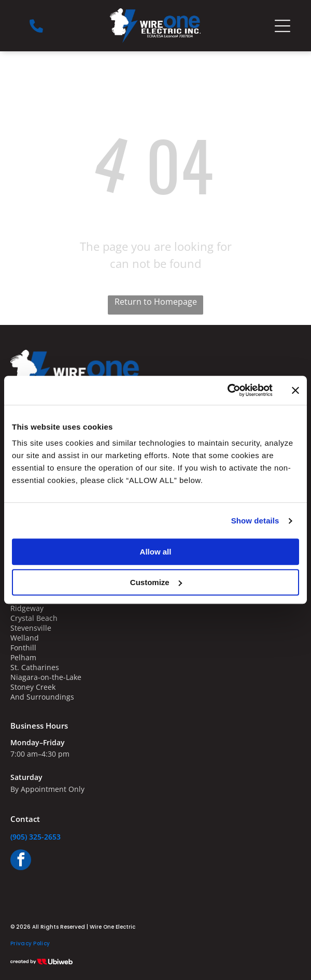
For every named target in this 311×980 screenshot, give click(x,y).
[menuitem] (30, 944)
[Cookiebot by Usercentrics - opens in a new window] (227, 391)
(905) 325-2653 (36, 837)
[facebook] (21, 861)
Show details (255, 521)
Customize (156, 582)
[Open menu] (282, 26)
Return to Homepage (156, 302)
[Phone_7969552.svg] (36, 31)
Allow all (156, 552)
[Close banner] (295, 390)
